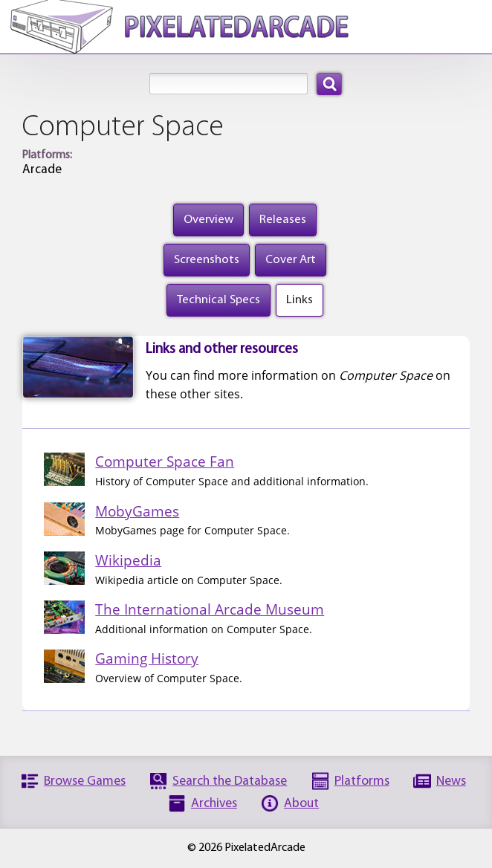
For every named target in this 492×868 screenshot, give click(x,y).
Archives (214, 804)
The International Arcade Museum (210, 609)
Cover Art (291, 260)
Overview (208, 220)
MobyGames (137, 511)
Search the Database (230, 781)
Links (300, 300)
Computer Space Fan (165, 461)
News (451, 781)
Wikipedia (128, 560)
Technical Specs (219, 300)
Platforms (362, 781)
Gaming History (147, 658)
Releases (283, 220)
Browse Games (85, 781)
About (301, 804)
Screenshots (207, 260)
